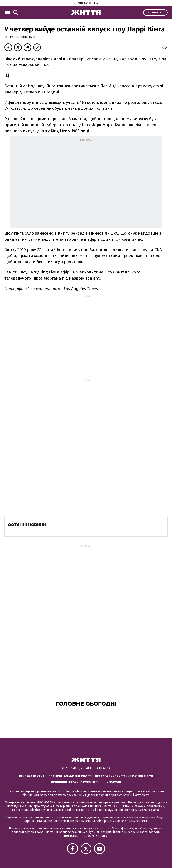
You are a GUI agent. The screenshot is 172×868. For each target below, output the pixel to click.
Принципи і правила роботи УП (75, 782)
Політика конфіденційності (70, 776)
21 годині (50, 92)
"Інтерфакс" (17, 289)
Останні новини (27, 525)
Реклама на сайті (32, 776)
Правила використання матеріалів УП (124, 776)
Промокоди (112, 782)
